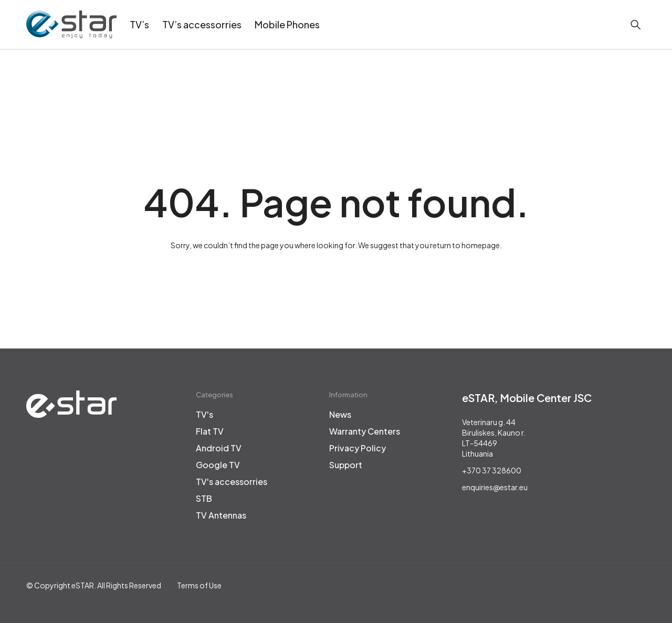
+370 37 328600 (492, 470)
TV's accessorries (232, 482)
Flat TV (210, 431)
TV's (204, 415)
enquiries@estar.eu (495, 487)
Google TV (218, 465)
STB (204, 499)
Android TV (219, 448)
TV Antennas (221, 515)
